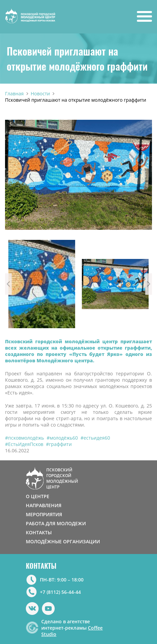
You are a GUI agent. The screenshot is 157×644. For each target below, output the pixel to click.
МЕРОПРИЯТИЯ (44, 514)
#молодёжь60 (62, 438)
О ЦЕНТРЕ (38, 496)
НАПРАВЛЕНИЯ (44, 505)
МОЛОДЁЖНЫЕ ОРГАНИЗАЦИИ (63, 541)
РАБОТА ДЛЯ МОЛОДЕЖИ (56, 523)
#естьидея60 (95, 438)
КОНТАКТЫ (39, 532)
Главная (14, 94)
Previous (8, 284)
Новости (40, 94)
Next (149, 284)
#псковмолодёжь (24, 438)
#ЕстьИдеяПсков (24, 444)
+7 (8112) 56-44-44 (60, 592)
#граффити (59, 444)
